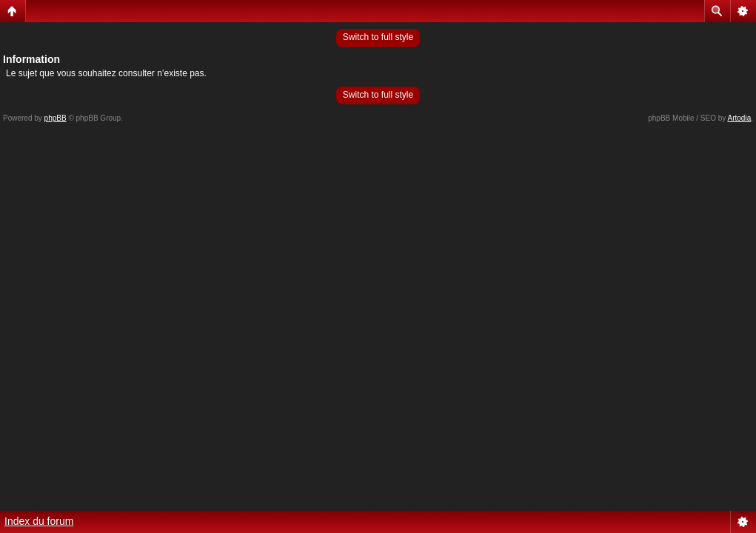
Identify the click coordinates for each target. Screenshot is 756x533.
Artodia (740, 118)
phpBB (56, 118)
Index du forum (39, 521)
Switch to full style (378, 37)
